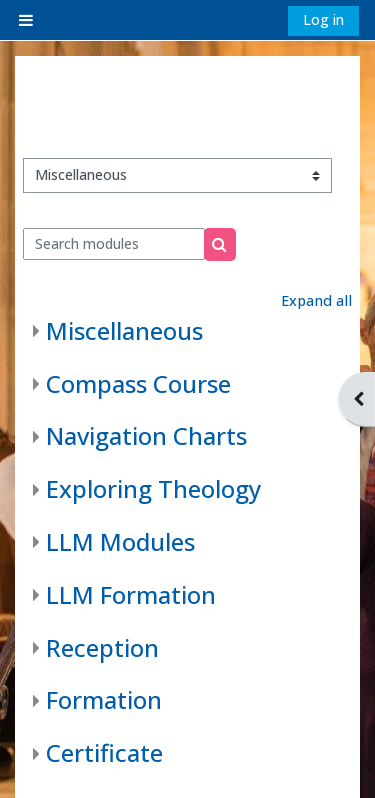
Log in (323, 19)
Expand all (316, 300)
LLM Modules (120, 541)
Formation (104, 699)
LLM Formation (131, 594)
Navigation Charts (146, 435)
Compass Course (138, 383)
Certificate (104, 752)
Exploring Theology (153, 488)
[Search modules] (114, 244)
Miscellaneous (124, 330)
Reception (102, 647)
